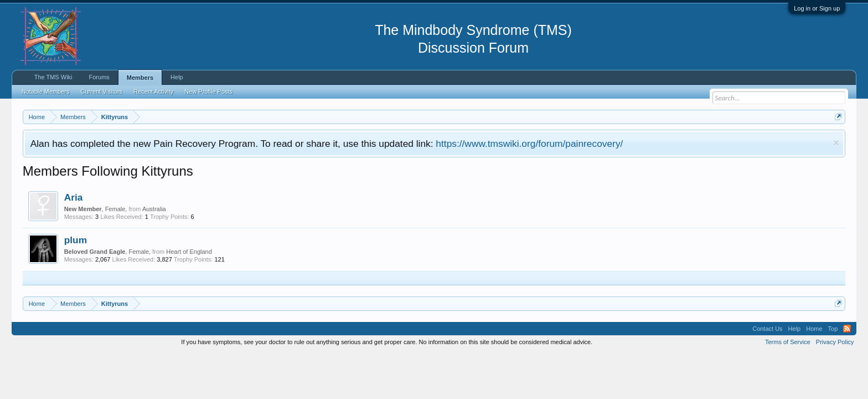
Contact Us (767, 329)
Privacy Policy (835, 342)
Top (833, 329)
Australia (154, 209)
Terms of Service (788, 342)
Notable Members (46, 91)
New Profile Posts (208, 91)
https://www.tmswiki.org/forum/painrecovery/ (529, 144)
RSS (847, 329)
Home (814, 329)
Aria (74, 197)
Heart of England (189, 252)
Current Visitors (102, 91)
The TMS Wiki (53, 77)
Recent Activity (153, 91)
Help (177, 77)
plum (76, 240)
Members (140, 78)
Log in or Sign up (817, 8)
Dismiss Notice (836, 143)
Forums (99, 77)
